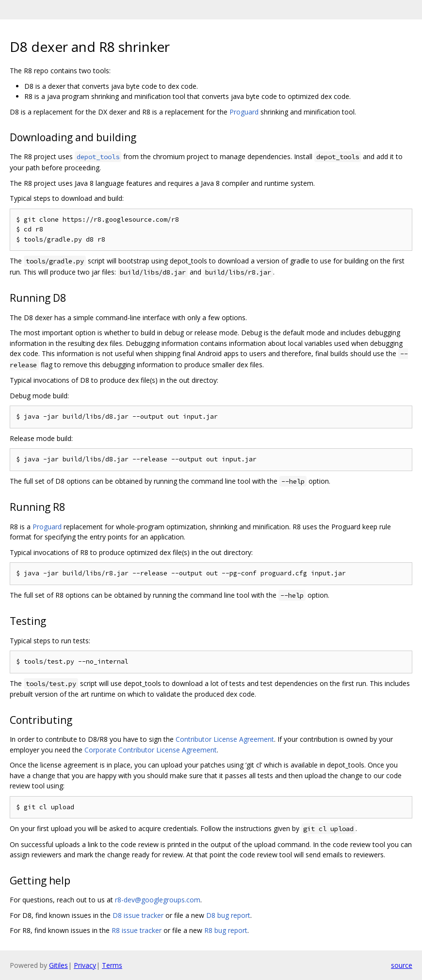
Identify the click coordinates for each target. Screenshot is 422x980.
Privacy (85, 965)
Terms (112, 965)
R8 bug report (226, 930)
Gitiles (58, 965)
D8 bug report (228, 915)
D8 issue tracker (138, 915)
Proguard (244, 112)
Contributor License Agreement (225, 739)
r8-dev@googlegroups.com (158, 900)
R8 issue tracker (137, 930)
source (402, 965)
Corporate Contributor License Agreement (151, 750)
